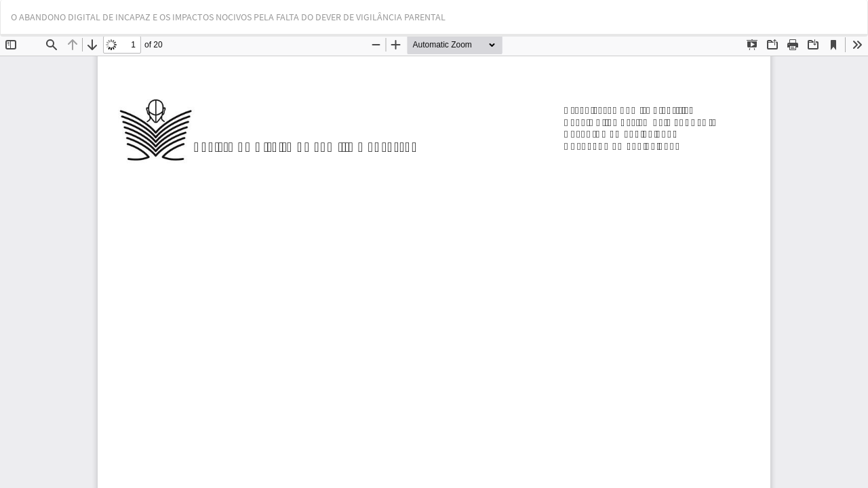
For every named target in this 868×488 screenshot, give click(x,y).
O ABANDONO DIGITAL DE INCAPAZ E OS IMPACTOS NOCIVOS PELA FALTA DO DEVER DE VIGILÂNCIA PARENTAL (228, 17)
